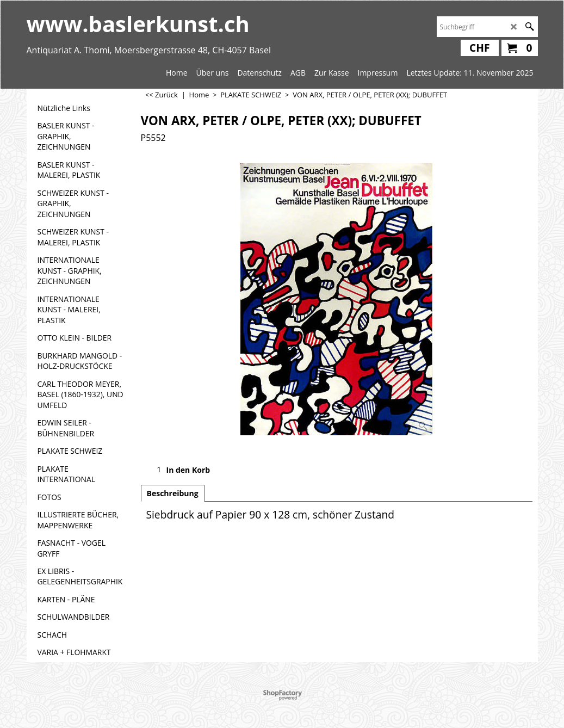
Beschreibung (173, 493)
